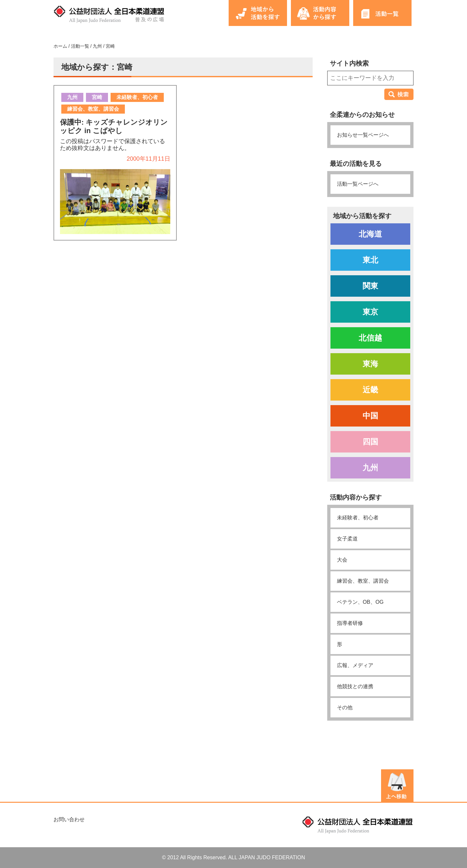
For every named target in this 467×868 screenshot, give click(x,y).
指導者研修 (350, 623)
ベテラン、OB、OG (360, 602)
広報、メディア (355, 665)
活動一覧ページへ (358, 184)
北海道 (370, 234)
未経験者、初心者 (358, 518)
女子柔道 (347, 539)
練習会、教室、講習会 (363, 581)
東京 (370, 312)
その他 (345, 707)
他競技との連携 (355, 686)
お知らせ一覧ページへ (363, 135)
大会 (342, 560)
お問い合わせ (69, 819)
